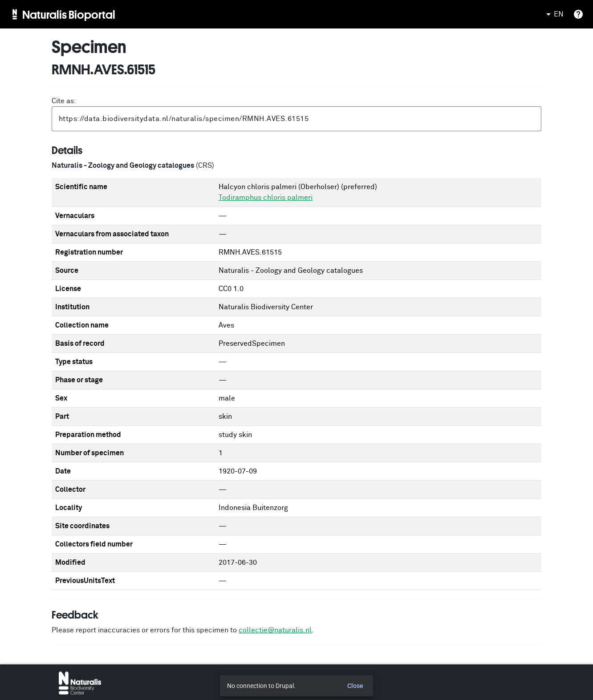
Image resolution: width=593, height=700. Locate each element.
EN (553, 14)
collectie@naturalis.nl (275, 630)
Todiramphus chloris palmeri (266, 198)
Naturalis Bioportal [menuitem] (69, 14)
